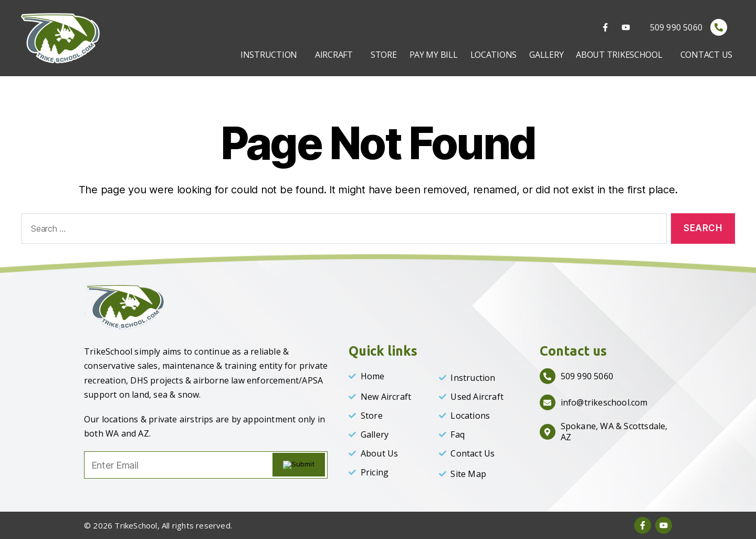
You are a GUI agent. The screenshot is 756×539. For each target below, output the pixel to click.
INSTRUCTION (269, 55)
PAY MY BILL (434, 55)
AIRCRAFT (334, 55)
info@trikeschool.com (604, 402)
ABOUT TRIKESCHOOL (619, 55)
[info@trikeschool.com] (548, 402)
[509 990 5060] (719, 27)
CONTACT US (706, 55)
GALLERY (546, 55)
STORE (384, 55)
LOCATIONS (494, 55)
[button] (271, 55)
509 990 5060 (676, 27)
